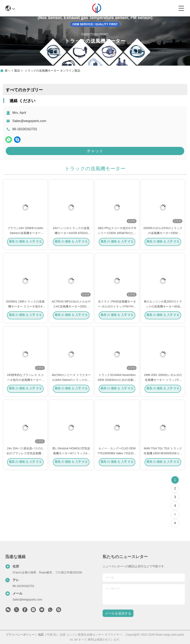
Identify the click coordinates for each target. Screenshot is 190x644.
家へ (8, 71)
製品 (17, 71)
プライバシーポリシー (20, 635)
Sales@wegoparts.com (29, 121)
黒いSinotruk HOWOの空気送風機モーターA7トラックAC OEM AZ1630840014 (71, 454)
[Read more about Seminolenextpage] (175, 514)
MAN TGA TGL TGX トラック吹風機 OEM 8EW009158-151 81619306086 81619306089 (163, 454)
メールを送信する (118, 613)
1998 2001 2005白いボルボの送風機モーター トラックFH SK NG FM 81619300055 (163, 381)
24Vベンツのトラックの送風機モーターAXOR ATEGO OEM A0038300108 (71, 234)
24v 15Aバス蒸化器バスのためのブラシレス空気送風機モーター (25, 454)
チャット (95, 151)
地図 (41, 635)
